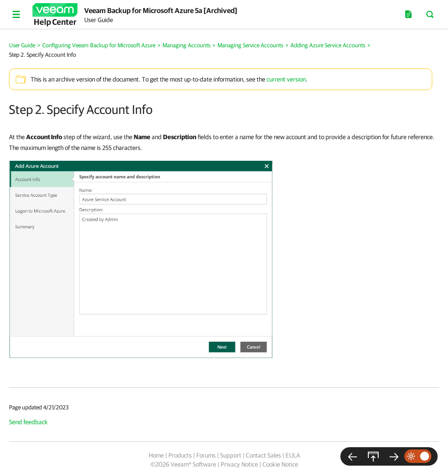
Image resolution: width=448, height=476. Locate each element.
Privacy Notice (239, 464)
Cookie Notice (280, 464)
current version (286, 79)
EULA (293, 455)
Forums (206, 455)
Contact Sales (263, 455)
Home (156, 455)
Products (180, 455)
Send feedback (28, 422)
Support (231, 455)
